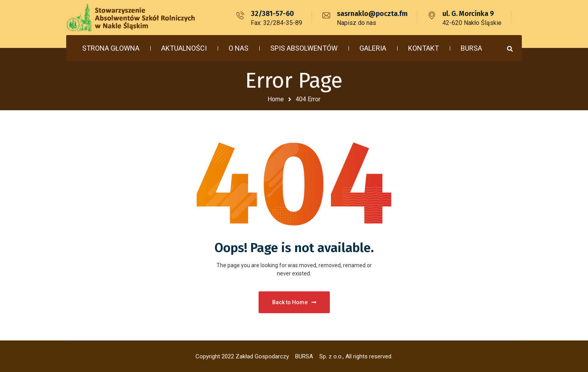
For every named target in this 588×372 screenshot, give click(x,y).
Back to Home (294, 302)
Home (276, 99)
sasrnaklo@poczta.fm (372, 14)
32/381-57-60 (272, 14)
